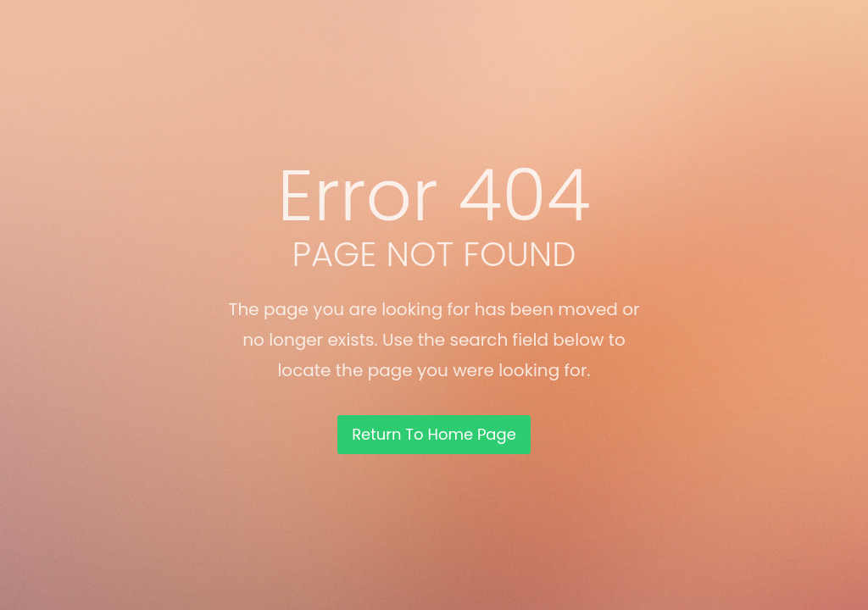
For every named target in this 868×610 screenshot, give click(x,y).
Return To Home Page (434, 434)
